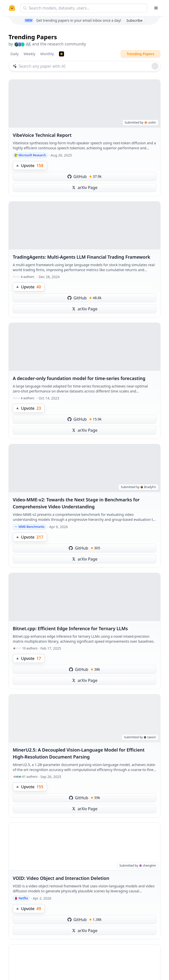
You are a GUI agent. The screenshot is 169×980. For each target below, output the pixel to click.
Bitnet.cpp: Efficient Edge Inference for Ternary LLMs (70, 628)
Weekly (29, 54)
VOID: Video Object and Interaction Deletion (61, 878)
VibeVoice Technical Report (42, 135)
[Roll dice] (155, 66)
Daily (14, 54)
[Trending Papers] (61, 54)
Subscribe (134, 20)
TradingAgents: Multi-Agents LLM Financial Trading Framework (81, 257)
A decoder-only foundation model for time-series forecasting (79, 378)
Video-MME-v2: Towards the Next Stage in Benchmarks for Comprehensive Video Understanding (76, 503)
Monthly (47, 54)
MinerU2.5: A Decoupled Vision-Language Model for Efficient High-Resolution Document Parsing (79, 753)
